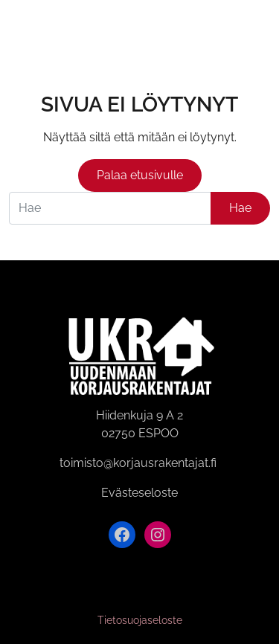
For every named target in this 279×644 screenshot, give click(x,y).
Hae (240, 208)
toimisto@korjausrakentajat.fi (138, 463)
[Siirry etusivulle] (28, 28)
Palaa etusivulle (140, 175)
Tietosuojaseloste (140, 620)
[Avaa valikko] (259, 29)
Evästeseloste (139, 493)
